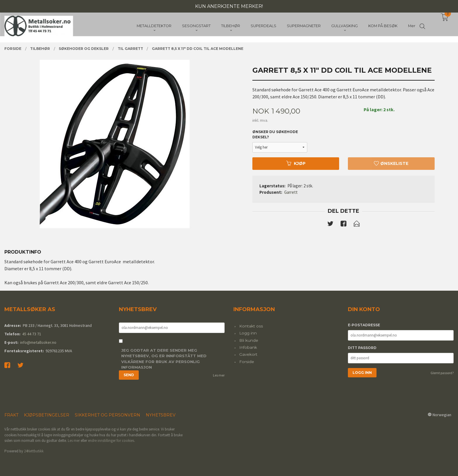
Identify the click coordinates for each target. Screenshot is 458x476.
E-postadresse (364, 325)
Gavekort (248, 354)
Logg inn (248, 333)
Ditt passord (362, 348)
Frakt (11, 415)
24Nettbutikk (34, 451)
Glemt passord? (442, 373)
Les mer (219, 375)
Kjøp (296, 163)
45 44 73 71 (32, 334)
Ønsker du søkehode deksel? (275, 134)
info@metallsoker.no (38, 342)
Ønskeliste (391, 163)
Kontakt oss (251, 326)
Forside (247, 362)
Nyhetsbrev (161, 415)
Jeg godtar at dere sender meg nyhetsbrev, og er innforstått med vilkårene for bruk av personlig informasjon (164, 359)
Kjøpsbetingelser (47, 415)
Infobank (248, 347)
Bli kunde (249, 340)
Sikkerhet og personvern (107, 415)
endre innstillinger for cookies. (111, 441)
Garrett (291, 192)
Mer (412, 26)
